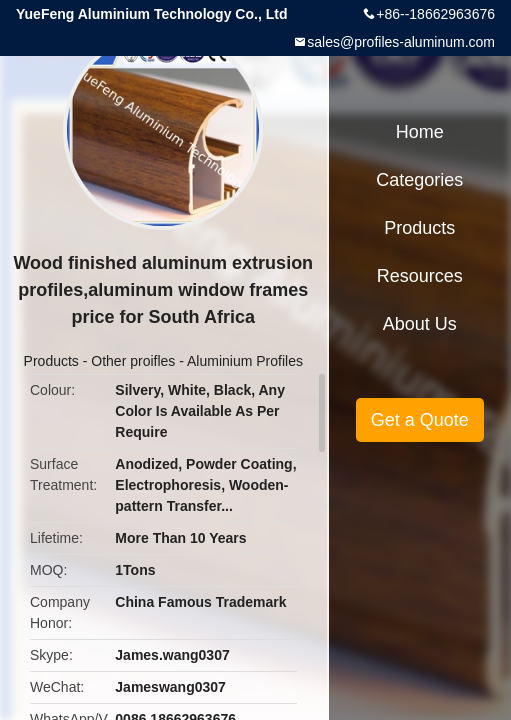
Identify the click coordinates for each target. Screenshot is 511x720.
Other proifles (133, 361)
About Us (420, 324)
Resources (420, 276)
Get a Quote (420, 420)
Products (51, 361)
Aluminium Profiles (245, 361)
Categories (419, 180)
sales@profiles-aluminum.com (401, 42)
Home (420, 132)
